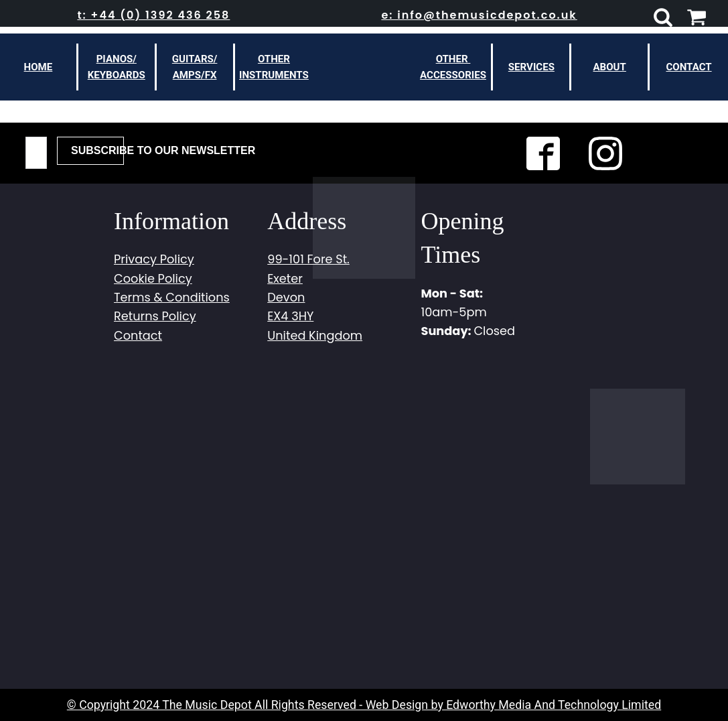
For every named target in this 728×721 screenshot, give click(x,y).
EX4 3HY (290, 316)
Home (39, 67)
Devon (286, 297)
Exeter (285, 278)
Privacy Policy (154, 259)
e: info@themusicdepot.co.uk (479, 15)
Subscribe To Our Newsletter (97, 150)
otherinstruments (274, 67)
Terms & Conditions (172, 297)
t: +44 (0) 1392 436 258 (153, 15)
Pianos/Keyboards (117, 67)
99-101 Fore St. (308, 259)
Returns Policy (155, 316)
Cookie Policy (153, 278)
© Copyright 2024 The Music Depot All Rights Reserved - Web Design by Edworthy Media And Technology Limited (364, 705)
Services (531, 67)
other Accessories (453, 67)
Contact (688, 67)
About (610, 67)
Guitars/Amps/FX (195, 67)
